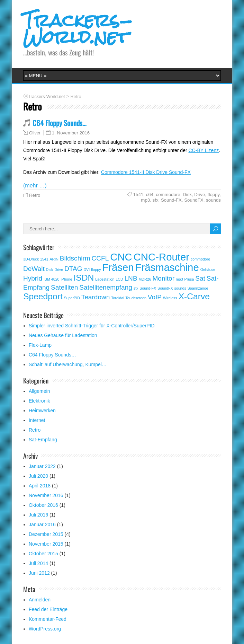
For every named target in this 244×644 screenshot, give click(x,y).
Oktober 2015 (43, 554)
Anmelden (40, 600)
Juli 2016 (38, 515)
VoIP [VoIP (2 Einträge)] (155, 297)
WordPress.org (45, 629)
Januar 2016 (42, 524)
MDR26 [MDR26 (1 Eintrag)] (145, 279)
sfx (156, 200)
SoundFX (194, 200)
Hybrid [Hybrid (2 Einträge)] (33, 278)
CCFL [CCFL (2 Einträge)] (100, 258)
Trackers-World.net (78, 29)
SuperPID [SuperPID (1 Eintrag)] (72, 298)
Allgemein (39, 391)
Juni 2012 (39, 573)
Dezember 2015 (46, 534)
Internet (37, 420)
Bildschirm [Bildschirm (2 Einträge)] (75, 258)
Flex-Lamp (40, 345)
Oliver (35, 133)
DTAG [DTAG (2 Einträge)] (73, 269)
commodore (168, 195)
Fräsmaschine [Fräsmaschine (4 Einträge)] (167, 267)
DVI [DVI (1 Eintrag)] (87, 270)
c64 (150, 195)
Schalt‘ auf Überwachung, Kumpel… (68, 364)
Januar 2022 (42, 466)
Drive (200, 195)
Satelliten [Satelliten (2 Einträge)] (64, 287)
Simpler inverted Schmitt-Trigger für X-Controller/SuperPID (92, 326)
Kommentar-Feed (48, 619)
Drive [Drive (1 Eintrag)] (59, 270)
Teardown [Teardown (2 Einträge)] (96, 297)
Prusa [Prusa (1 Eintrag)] (189, 279)
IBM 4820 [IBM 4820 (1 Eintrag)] (52, 279)
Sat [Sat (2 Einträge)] (200, 278)
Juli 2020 (38, 476)
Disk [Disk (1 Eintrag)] (50, 270)
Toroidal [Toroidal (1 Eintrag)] (118, 298)
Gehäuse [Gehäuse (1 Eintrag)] (208, 270)
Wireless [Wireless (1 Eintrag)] (170, 298)
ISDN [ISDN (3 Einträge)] (84, 278)
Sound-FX (171, 200)
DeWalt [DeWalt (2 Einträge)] (34, 269)
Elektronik (39, 401)
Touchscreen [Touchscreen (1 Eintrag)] (136, 298)
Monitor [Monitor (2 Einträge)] (164, 278)
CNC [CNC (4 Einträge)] (121, 257)
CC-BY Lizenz (204, 150)
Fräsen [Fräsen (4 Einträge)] (118, 267)
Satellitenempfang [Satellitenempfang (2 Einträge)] (106, 287)
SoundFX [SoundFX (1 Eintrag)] (165, 288)
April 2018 (40, 486)
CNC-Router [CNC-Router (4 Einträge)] (161, 257)
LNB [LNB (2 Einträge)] (131, 278)
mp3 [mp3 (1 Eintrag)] (179, 279)
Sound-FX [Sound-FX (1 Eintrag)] (148, 288)
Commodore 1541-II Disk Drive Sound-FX (146, 172)
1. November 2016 (71, 133)
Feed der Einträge (48, 609)
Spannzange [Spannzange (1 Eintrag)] (198, 288)
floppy (214, 195)
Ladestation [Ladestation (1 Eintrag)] (105, 279)
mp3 (145, 200)
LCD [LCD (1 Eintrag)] (119, 279)
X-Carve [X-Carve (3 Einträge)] (194, 296)
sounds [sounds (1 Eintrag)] (180, 288)
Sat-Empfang (43, 440)
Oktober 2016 (43, 505)
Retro (35, 195)
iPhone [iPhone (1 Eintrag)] (66, 279)
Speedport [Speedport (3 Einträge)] (43, 296)
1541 (138, 195)
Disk (187, 195)
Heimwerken (42, 411)
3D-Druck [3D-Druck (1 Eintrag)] (31, 259)
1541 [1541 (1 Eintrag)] (44, 259)
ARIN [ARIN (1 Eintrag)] (54, 259)
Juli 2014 (38, 563)
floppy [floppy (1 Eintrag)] (96, 270)
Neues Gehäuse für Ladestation (63, 335)
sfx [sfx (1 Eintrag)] (136, 288)
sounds (213, 200)
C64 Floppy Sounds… (60, 123)
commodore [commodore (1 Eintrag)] (200, 259)
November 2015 (46, 544)
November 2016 (46, 495)
